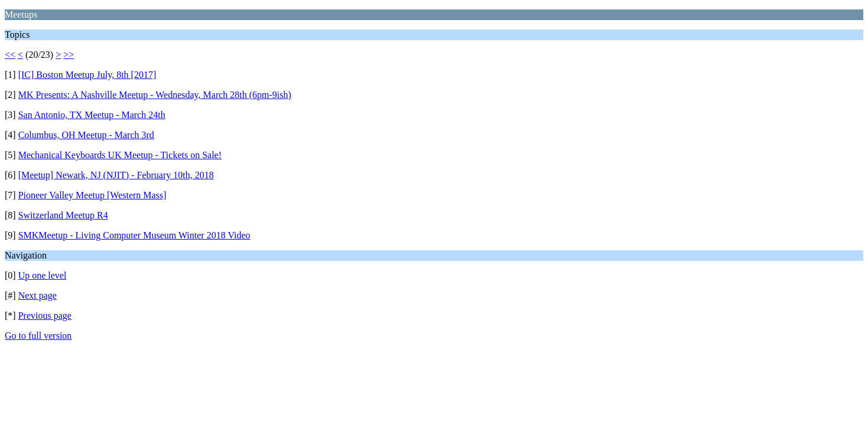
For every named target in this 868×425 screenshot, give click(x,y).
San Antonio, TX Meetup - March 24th (92, 115)
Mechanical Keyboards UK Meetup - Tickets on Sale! (120, 155)
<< (10, 55)
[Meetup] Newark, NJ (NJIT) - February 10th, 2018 (116, 175)
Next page (38, 295)
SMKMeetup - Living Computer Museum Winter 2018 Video (134, 235)
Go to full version (38, 336)
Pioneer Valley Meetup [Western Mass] (92, 195)
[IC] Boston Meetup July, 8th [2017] (87, 75)
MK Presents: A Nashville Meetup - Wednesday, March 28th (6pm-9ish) (155, 95)
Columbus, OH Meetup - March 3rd (86, 135)
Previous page (45, 316)
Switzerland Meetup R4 (63, 215)
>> (69, 55)
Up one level (43, 275)
